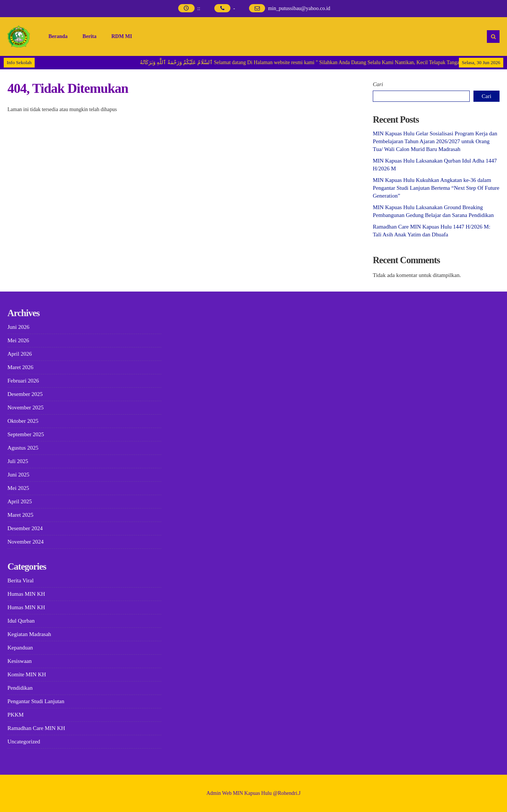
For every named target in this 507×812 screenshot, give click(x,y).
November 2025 (26, 407)
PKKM (15, 715)
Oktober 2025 (23, 421)
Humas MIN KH (26, 594)
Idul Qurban (21, 621)
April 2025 (20, 501)
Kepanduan (20, 648)
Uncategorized (24, 742)
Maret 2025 (21, 515)
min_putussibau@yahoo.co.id (299, 8)
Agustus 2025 (23, 448)
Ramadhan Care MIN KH (36, 728)
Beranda (58, 36)
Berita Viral (21, 580)
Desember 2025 (25, 394)
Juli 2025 (18, 461)
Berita (89, 36)
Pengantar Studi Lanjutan (36, 701)
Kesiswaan (20, 661)
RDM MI (122, 36)
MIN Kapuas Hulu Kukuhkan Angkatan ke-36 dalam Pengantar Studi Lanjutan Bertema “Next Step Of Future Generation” (436, 188)
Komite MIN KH (27, 674)
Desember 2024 (25, 528)
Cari (378, 84)
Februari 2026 (23, 381)
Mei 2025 (18, 488)
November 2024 (26, 542)
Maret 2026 (21, 367)
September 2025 (26, 434)
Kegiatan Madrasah (29, 634)
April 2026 (20, 354)
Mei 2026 (18, 340)
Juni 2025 (18, 475)
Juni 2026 (18, 327)
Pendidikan (20, 688)
